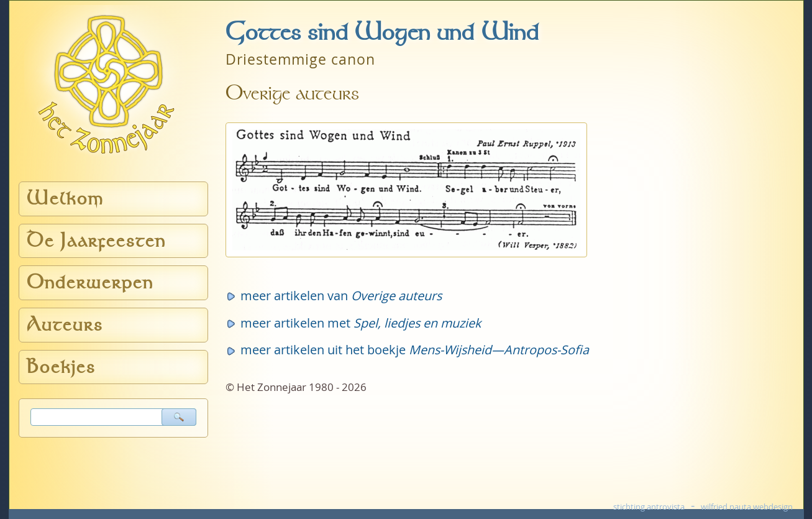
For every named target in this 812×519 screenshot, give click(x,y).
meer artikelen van (341, 296)
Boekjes (61, 367)
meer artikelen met (361, 323)
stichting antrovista (649, 507)
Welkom (65, 199)
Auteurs (65, 325)
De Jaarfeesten (96, 241)
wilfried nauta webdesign (747, 507)
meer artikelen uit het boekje (415, 350)
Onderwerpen (90, 282)
